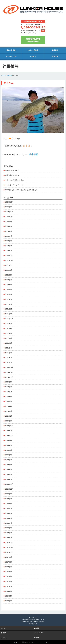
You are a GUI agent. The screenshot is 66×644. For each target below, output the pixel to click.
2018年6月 (9, 513)
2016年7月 (9, 591)
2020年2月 (9, 416)
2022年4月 (9, 294)
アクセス (33, 56)
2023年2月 (9, 246)
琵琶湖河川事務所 (33, 40)
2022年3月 (9, 299)
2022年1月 (9, 304)
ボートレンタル (11, 56)
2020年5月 (9, 401)
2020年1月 (9, 421)
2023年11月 (9, 217)
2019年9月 (9, 440)
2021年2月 (9, 358)
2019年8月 (9, 445)
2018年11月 (9, 489)
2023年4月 (9, 236)
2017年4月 (9, 581)
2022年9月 (9, 270)
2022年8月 (9, 275)
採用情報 (55, 56)
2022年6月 (9, 285)
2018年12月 (9, 484)
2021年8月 (9, 329)
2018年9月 (9, 499)
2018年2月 (9, 533)
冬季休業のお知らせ (12, 175)
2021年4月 (9, 348)
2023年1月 (9, 251)
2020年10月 (9, 377)
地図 (43, 31)
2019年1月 (9, 479)
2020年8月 (9, 387)
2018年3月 (9, 528)
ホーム (3, 75)
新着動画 (55, 50)
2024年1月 (9, 207)
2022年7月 (9, 280)
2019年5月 (9, 460)
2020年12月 (9, 367)
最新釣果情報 (11, 50)
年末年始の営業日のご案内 (14, 180)
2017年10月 (9, 552)
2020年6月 (9, 397)
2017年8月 (9, 562)
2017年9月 (9, 557)
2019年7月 (9, 450)
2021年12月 (9, 309)
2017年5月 (9, 577)
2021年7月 (9, 333)
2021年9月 (9, 324)
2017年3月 (9, 586)
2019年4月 (9, 465)
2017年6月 (9, 572)
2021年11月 (9, 314)
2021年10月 (9, 319)
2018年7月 (9, 508)
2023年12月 (9, 212)
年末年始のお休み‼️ (12, 170)
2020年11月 (9, 372)
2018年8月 (9, 504)
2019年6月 (9, 455)
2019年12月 (9, 426)
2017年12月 (9, 543)
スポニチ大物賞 (33, 50)
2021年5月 (9, 343)
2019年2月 (9, 474)
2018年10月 (9, 494)
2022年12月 (9, 256)
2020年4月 (9, 406)
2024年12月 (9, 202)
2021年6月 (9, 338)
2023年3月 (9, 241)
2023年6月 (9, 226)
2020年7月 (9, 392)
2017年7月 (9, 567)
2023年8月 (9, 221)
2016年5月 (9, 596)
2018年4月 (9, 523)
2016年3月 (9, 601)
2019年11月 (9, 431)
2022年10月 (9, 265)
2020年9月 (9, 382)
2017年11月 (9, 547)
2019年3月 (9, 470)
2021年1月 (9, 363)
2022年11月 (9, 260)
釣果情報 (9, 75)
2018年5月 (9, 518)
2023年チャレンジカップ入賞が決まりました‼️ (21, 190)
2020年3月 (9, 411)
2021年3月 (9, 353)
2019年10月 (9, 435)
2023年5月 (9, 231)
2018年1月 (9, 538)
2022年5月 (9, 290)
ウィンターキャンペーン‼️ (14, 185)
